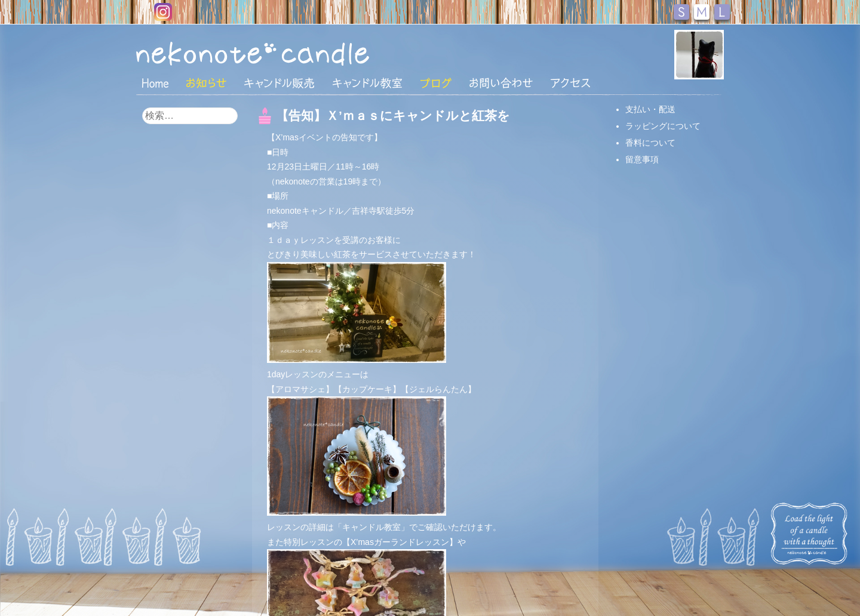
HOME (155, 82)
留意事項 (642, 159)
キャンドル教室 (367, 83)
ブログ (436, 83)
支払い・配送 (650, 109)
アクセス (570, 83)
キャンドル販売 (279, 83)
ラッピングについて (663, 126)
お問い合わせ (501, 83)
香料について (650, 143)
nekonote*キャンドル (289, 53)
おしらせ (206, 83)
